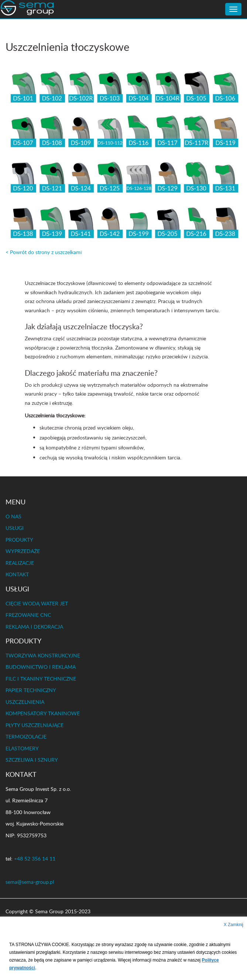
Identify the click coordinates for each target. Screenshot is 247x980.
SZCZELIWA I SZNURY (32, 760)
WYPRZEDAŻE (23, 551)
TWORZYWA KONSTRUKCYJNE (43, 655)
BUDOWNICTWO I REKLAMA (41, 667)
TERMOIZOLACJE (26, 736)
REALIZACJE (20, 563)
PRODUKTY (19, 540)
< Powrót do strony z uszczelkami (44, 252)
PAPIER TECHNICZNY (31, 690)
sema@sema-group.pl (30, 882)
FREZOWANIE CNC (28, 615)
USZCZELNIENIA (25, 702)
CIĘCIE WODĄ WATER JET (37, 603)
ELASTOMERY (22, 748)
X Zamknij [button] (234, 925)
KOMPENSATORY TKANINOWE (43, 713)
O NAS (13, 516)
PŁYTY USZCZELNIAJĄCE (35, 725)
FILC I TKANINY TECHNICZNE (41, 679)
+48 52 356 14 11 (35, 859)
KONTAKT (17, 574)
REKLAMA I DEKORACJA (34, 627)
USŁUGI (15, 528)
